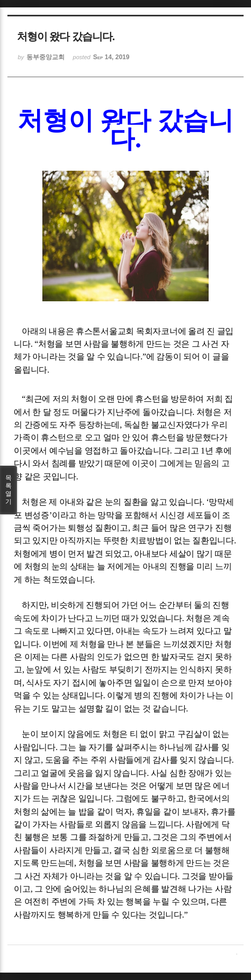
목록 (8, 490)
